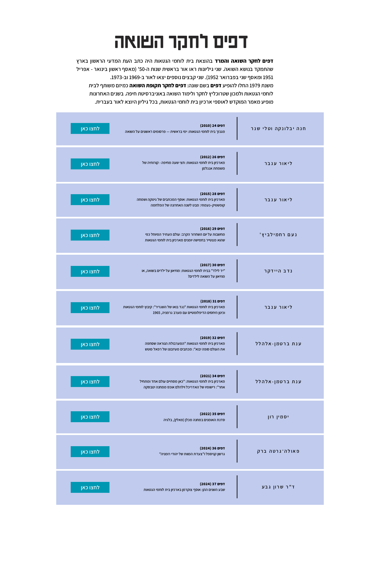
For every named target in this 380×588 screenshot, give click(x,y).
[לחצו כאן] (90, 128)
